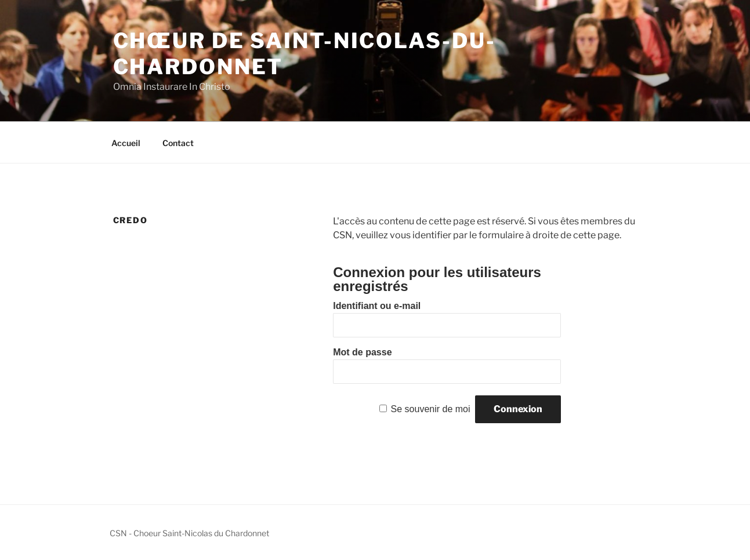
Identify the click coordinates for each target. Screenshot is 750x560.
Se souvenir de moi (431, 409)
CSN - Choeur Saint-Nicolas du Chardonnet (189, 533)
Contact (178, 143)
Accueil (126, 143)
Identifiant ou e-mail (377, 306)
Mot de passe (362, 352)
